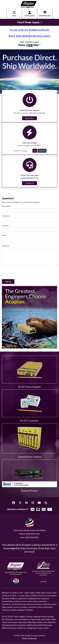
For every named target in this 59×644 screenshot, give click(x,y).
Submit (8, 281)
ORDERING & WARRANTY (18, 509)
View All (42, 151)
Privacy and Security (30, 638)
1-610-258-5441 (27, 178)
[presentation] (21, 272)
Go (35, 151)
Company (6, 216)
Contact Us (30, 183)
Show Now (30, 118)
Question (5, 246)
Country (5, 226)
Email (4, 235)
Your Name (6, 206)
